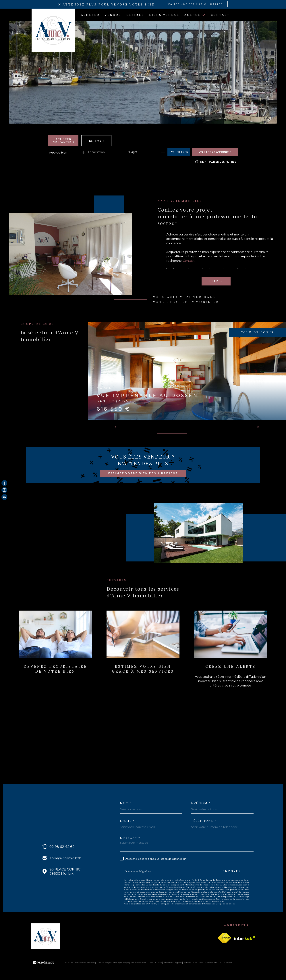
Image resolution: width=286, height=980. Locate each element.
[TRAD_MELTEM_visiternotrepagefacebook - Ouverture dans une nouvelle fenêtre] (4, 483)
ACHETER (90, 15)
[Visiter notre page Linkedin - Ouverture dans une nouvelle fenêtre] (4, 497)
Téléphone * (204, 821)
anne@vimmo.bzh (65, 858)
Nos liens (198, 963)
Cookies (228, 963)
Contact (220, 15)
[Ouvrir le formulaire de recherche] (179, 152)
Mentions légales (173, 963)
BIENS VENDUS (164, 15)
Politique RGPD (214, 963)
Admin (188, 963)
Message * (130, 838)
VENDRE (113, 15)
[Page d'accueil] (51, 30)
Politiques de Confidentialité (173, 904)
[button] (257, 427)
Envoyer (232, 871)
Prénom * (201, 803)
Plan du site (155, 963)
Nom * (126, 803)
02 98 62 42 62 (62, 847)
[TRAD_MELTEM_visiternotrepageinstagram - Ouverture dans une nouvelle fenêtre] (4, 490)
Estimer (96, 141)
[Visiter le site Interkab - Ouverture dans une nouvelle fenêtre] (245, 938)
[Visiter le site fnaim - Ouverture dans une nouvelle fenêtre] (224, 938)
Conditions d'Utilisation (202, 904)
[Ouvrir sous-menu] (203, 15)
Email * (127, 821)
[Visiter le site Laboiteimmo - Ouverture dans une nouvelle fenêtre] (44, 963)
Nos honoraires (138, 963)
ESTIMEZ (135, 15)
